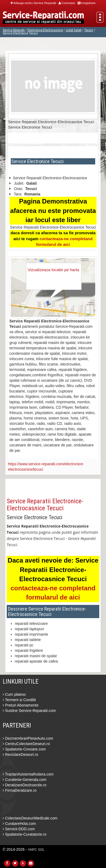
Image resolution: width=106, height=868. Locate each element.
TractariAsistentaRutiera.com (28, 774)
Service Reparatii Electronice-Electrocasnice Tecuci (45, 505)
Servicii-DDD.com (19, 829)
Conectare (67, 3)
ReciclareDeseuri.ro (20, 755)
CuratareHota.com (19, 824)
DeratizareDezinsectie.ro (25, 785)
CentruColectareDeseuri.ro (26, 744)
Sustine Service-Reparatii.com (29, 711)
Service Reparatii (14, 30)
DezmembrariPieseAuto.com (28, 738)
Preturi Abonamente (21, 705)
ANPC (32, 850)
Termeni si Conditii (19, 700)
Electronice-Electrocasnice (45, 30)
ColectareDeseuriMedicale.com (30, 818)
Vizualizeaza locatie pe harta (54, 270)
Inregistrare (87, 3)
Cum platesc (14, 694)
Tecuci (89, 30)
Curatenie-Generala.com (25, 780)
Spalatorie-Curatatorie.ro (25, 834)
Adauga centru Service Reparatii (33, 3)
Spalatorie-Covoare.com (24, 749)
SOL (41, 850)
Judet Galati (73, 30)
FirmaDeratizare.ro (20, 790)
